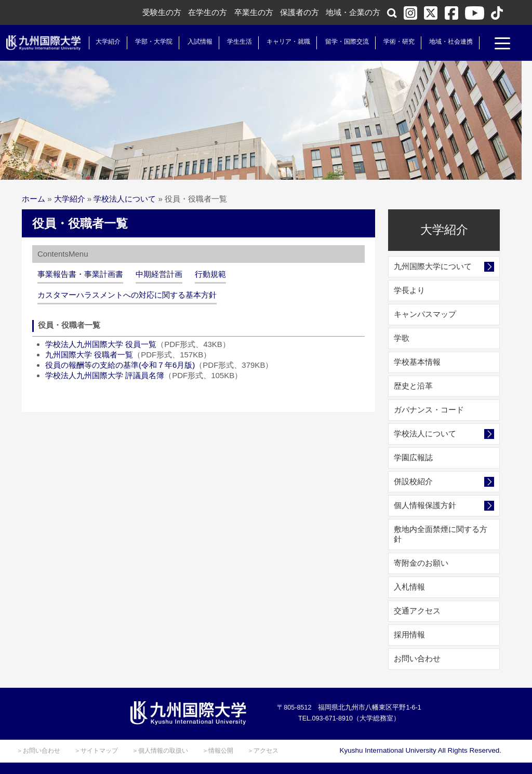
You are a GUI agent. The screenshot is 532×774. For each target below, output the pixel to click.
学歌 (402, 338)
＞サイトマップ (96, 751)
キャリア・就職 (286, 42)
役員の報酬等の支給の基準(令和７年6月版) (120, 365)
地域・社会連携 (449, 42)
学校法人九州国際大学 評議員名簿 (105, 375)
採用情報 (409, 635)
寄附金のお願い (421, 563)
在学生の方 (208, 12)
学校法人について (125, 199)
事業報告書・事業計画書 (80, 274)
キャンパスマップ (425, 314)
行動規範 (210, 274)
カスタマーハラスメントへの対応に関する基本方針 (127, 295)
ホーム (34, 199)
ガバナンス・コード (429, 410)
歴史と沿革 (413, 386)
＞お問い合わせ (38, 751)
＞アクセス (263, 751)
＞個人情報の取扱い (160, 751)
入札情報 (409, 587)
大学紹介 (106, 42)
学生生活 (237, 42)
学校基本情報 (417, 362)
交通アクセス (417, 611)
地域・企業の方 (353, 12)
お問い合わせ (417, 658)
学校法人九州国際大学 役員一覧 (101, 344)
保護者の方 (300, 12)
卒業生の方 (254, 12)
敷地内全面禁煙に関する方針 (441, 534)
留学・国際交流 (345, 42)
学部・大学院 (152, 42)
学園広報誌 (413, 457)
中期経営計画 (159, 274)
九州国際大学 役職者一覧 (89, 355)
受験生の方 (162, 12)
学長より (409, 290)
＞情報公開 (218, 751)
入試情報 (198, 42)
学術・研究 (397, 42)
